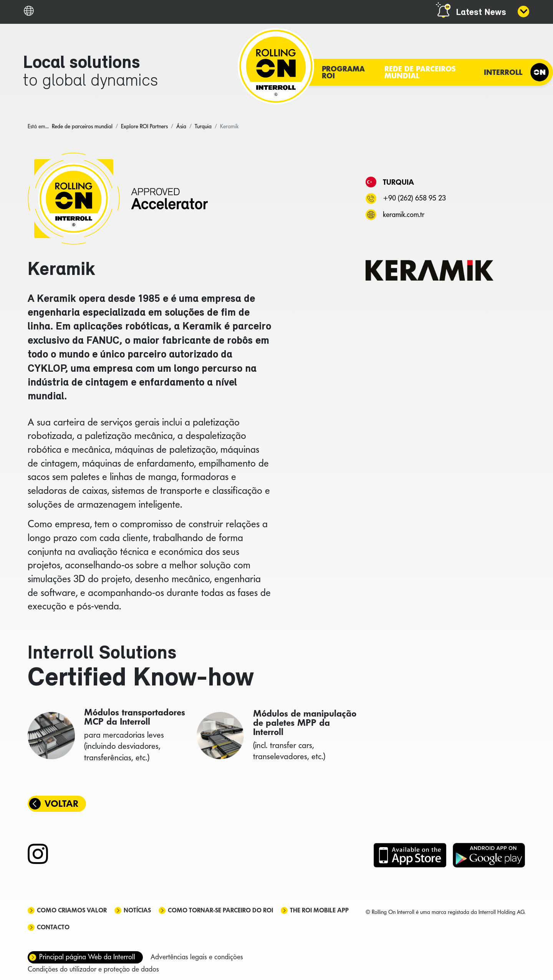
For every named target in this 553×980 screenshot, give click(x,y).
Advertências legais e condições (197, 957)
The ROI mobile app (319, 910)
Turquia (398, 182)
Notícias (137, 910)
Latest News (481, 13)
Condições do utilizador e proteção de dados (93, 969)
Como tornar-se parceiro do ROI (220, 910)
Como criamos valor (72, 910)
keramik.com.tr (404, 214)
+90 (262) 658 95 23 (414, 198)
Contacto (53, 927)
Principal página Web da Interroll (87, 957)
